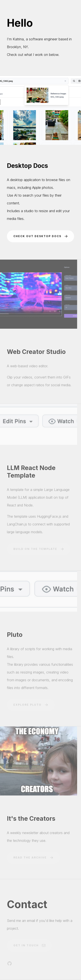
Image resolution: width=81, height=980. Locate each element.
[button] (40, 237)
